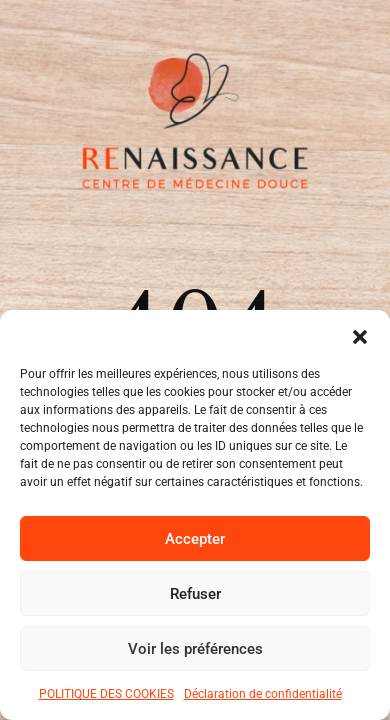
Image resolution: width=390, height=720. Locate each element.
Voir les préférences (195, 649)
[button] (360, 335)
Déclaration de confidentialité (263, 694)
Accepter (195, 539)
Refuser (195, 594)
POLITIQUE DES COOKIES (106, 694)
